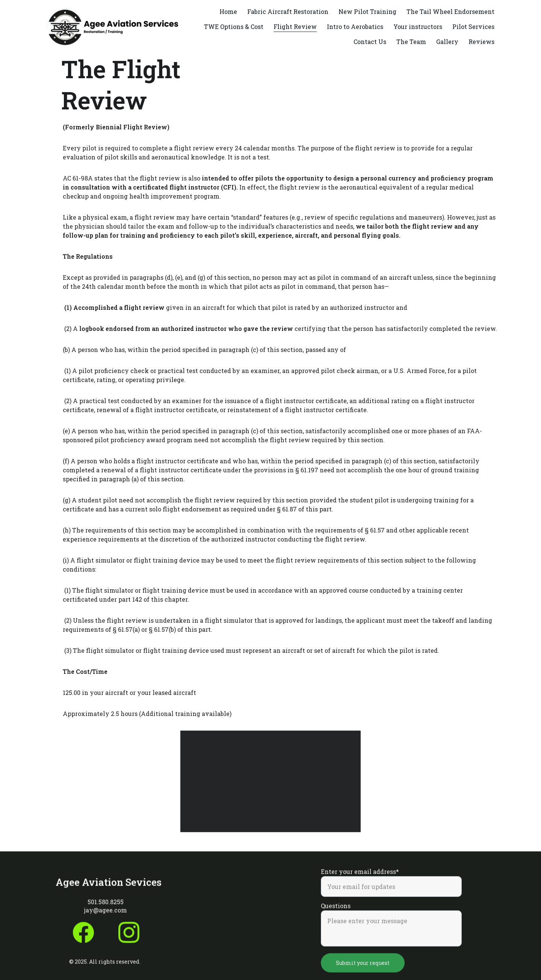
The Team (411, 42)
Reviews (481, 42)
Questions (336, 914)
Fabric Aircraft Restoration (288, 11)
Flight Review (295, 27)
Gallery (447, 42)
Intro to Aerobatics (355, 27)
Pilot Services (473, 27)
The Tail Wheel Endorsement (450, 11)
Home (228, 11)
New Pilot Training (367, 11)
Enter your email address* (360, 880)
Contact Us (370, 42)
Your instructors (418, 27)
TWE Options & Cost (234, 27)
